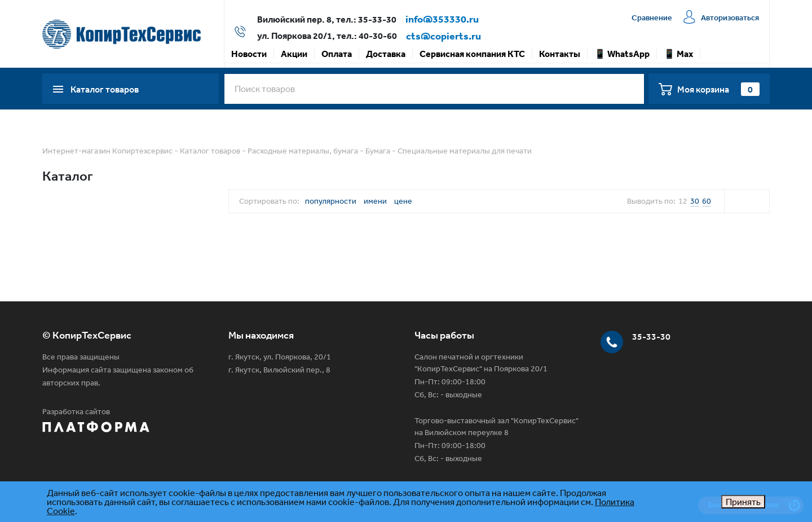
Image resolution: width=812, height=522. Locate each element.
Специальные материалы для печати (465, 151)
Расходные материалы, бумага (303, 151)
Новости (249, 54)
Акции (294, 54)
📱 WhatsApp (622, 54)
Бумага (378, 151)
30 (695, 201)
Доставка (386, 54)
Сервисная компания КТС (472, 54)
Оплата (337, 54)
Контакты (560, 54)
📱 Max (678, 54)
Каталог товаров (210, 151)
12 (683, 201)
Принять (743, 502)
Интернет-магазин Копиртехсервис (107, 151)
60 (707, 201)
